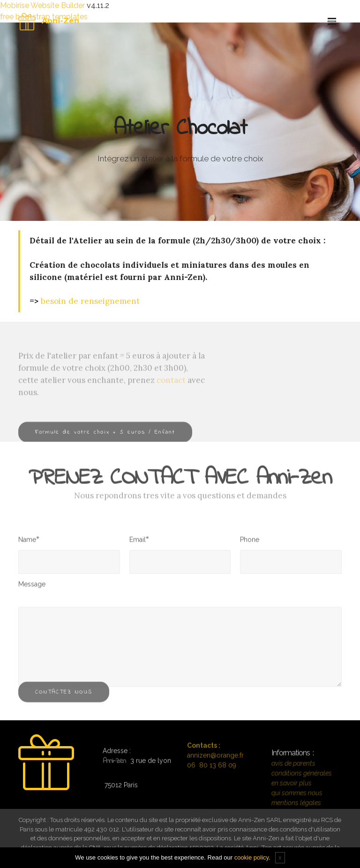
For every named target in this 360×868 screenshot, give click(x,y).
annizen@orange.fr (215, 762)
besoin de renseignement (90, 301)
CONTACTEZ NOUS (64, 697)
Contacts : (204, 753)
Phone (250, 542)
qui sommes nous (297, 808)
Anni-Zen (60, 21)
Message (32, 587)
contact (171, 398)
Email (138, 542)
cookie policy (251, 857)
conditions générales (302, 788)
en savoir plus (292, 798)
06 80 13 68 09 (212, 772)
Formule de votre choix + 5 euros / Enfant (105, 437)
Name (27, 542)
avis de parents (293, 778)
